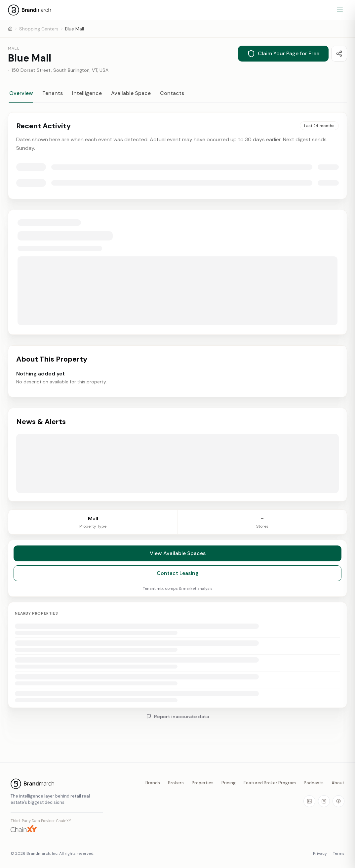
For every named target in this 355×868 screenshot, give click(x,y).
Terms (339, 853)
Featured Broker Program (270, 783)
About (338, 783)
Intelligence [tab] (87, 93)
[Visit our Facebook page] (338, 801)
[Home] (10, 29)
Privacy (320, 853)
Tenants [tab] (53, 93)
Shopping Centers (39, 29)
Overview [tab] (21, 93)
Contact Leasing (178, 576)
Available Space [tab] (131, 93)
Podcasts (314, 783)
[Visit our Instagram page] (324, 801)
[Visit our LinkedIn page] (309, 801)
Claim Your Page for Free (283, 54)
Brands (153, 783)
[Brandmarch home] (57, 784)
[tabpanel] (177, 307)
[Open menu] (340, 10)
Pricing (229, 783)
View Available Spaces (178, 557)
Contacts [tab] (172, 93)
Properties (203, 783)
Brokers (176, 783)
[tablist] (177, 96)
